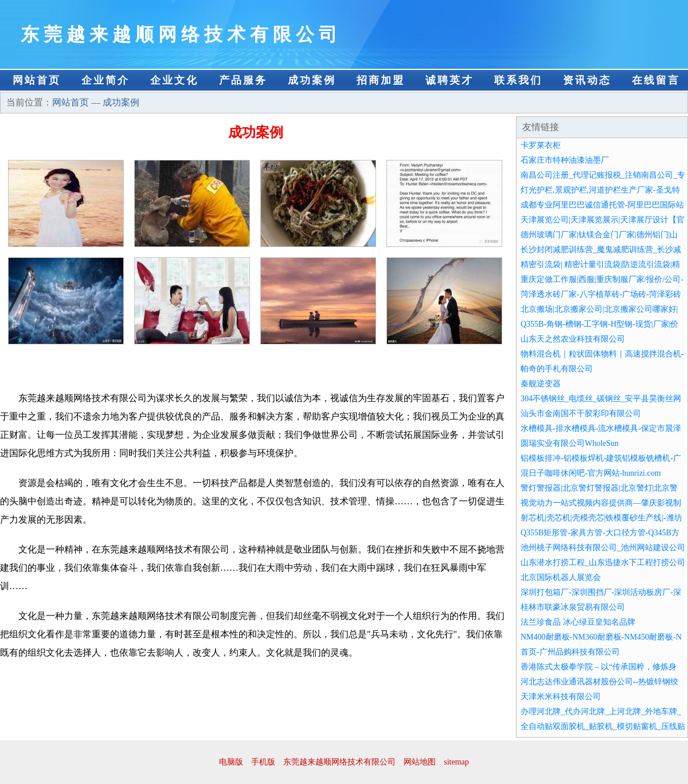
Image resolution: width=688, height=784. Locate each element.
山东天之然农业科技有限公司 (573, 339)
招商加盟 (381, 80)
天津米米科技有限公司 (561, 697)
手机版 (263, 762)
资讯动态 (587, 80)
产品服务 (243, 80)
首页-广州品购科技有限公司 (570, 652)
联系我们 (518, 80)
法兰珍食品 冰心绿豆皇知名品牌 (578, 622)
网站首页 (37, 80)
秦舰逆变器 (541, 384)
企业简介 (105, 80)
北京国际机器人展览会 (561, 577)
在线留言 (656, 80)
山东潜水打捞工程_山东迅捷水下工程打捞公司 (603, 562)
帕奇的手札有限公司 (557, 369)
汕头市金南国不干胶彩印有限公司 (581, 413)
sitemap (456, 762)
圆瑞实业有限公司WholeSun (570, 443)
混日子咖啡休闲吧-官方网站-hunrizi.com (591, 473)
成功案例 (312, 80)
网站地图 (420, 762)
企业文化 (174, 80)
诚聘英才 (449, 80)
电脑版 (231, 762)
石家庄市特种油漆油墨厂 (565, 160)
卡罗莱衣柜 (541, 145)
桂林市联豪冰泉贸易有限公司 (573, 607)
